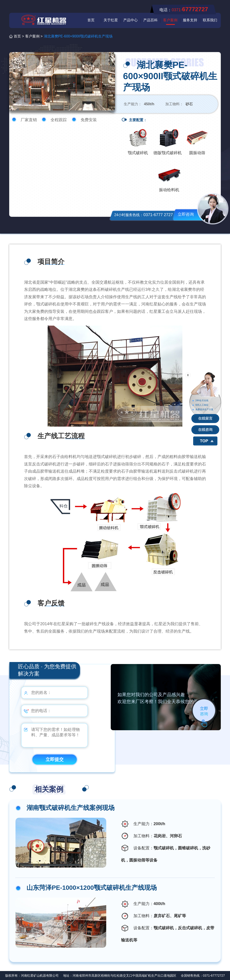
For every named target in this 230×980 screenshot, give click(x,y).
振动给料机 (169, 190)
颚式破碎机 (138, 153)
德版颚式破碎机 (168, 153)
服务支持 (190, 20)
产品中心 (130, 20)
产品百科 (150, 20)
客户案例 (170, 20)
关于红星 (111, 20)
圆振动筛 (197, 153)
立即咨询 (186, 214)
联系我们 (210, 20)
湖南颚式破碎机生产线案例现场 (71, 808)
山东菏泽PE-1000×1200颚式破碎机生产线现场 (92, 888)
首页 (91, 20)
